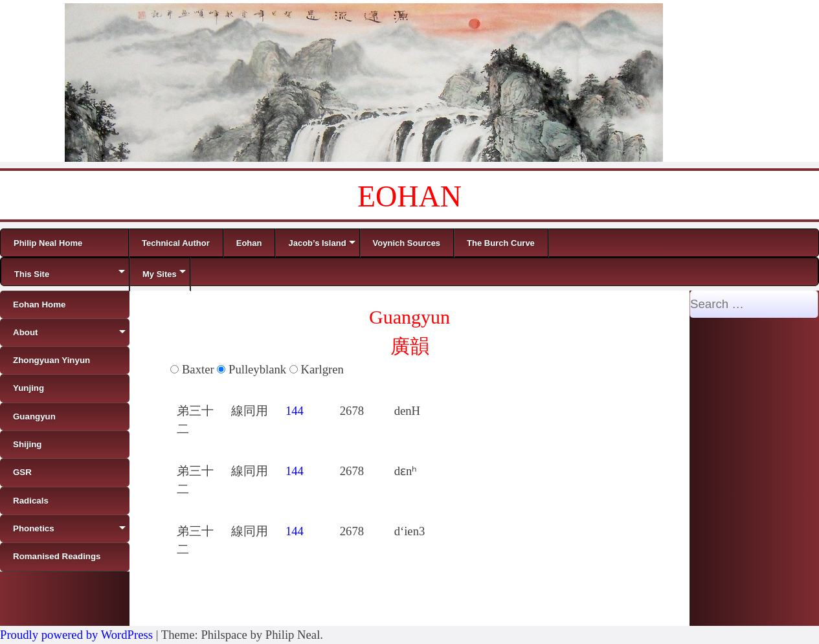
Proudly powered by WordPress (76, 635)
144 (295, 411)
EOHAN (409, 196)
